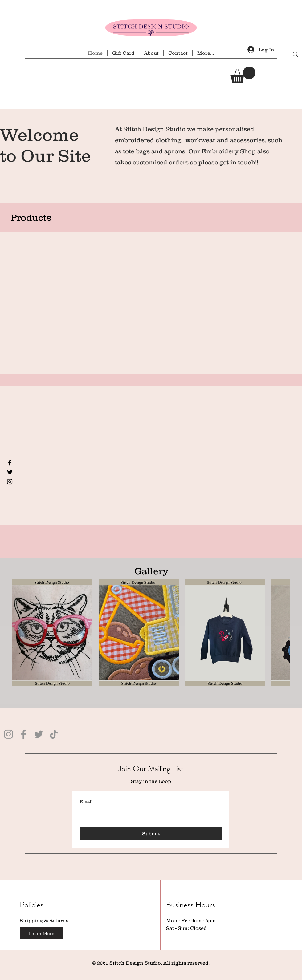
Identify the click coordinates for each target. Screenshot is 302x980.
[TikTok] (54, 734)
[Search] (296, 54)
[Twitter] (10, 472)
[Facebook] (10, 463)
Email (86, 801)
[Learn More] (42, 933)
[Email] (149, 813)
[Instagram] (10, 482)
